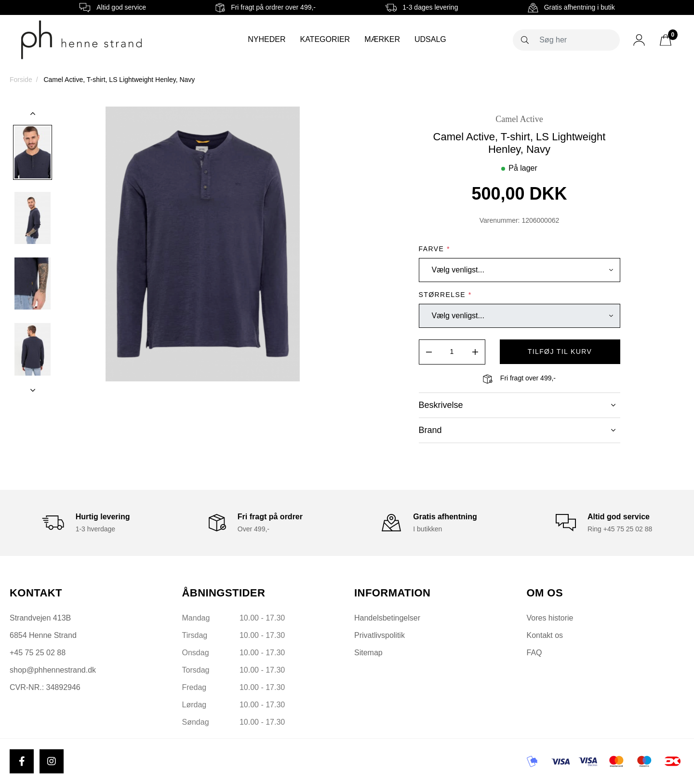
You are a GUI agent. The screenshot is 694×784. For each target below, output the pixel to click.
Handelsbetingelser (387, 618)
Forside (21, 80)
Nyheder (267, 39)
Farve (434, 249)
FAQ (534, 653)
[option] (33, 152)
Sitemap (368, 653)
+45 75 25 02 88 (38, 653)
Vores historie (550, 618)
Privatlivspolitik (380, 635)
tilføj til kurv (560, 351)
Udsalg (430, 39)
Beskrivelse (517, 405)
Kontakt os (545, 635)
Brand (517, 430)
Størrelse (445, 295)
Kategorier (325, 39)
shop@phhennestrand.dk (53, 670)
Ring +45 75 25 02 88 (620, 529)
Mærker (382, 39)
